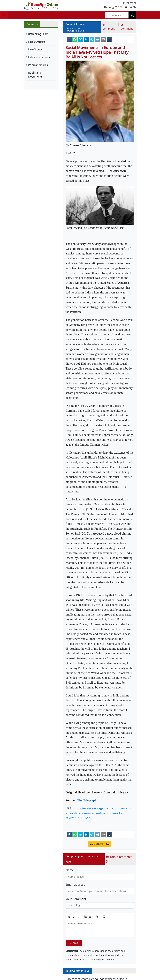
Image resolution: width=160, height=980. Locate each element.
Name (70, 870)
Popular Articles (38, 65)
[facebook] (69, 39)
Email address (75, 885)
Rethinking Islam (38, 34)
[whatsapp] (75, 39)
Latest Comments (39, 57)
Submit (74, 943)
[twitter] (81, 39)
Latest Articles (37, 42)
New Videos (35, 49)
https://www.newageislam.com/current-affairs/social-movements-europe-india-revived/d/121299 (99, 813)
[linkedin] (86, 39)
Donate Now (100, 844)
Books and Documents (35, 75)
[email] (103, 39)
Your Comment (76, 899)
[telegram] (92, 39)
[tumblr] (109, 39)
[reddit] (98, 39)
